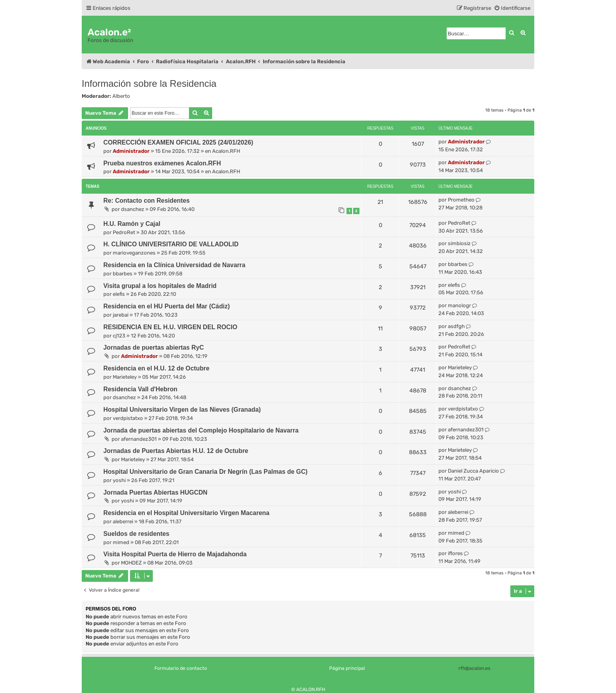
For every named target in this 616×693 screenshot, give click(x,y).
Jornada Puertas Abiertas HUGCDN (155, 492)
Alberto (121, 96)
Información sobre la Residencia (149, 83)
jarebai (121, 315)
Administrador (131, 151)
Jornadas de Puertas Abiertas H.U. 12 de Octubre (176, 451)
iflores (455, 553)
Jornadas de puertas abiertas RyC (154, 347)
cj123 (119, 336)
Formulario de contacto (181, 668)
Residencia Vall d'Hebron (140, 389)
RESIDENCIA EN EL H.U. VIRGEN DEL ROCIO (170, 327)
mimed (121, 542)
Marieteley (125, 377)
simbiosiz (459, 243)
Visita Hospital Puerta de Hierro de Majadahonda (175, 554)
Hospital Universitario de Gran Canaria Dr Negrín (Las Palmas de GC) (205, 472)
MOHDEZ (131, 563)
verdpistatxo (128, 418)
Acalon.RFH (226, 151)
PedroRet (124, 232)
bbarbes (123, 274)
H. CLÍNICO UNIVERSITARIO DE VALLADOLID (171, 244)
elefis (119, 294)
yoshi (119, 480)
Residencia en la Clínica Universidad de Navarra (174, 265)
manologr (459, 305)
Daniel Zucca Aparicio (473, 471)
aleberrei (123, 522)
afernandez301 (139, 439)
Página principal (347, 668)
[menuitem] (512, 8)
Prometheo (461, 200)
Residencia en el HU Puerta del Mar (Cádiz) (167, 306)
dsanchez (133, 209)
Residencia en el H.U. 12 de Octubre (156, 368)
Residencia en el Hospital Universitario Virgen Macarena (186, 513)
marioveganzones (134, 253)
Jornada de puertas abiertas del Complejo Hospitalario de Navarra (201, 430)
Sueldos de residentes (136, 534)
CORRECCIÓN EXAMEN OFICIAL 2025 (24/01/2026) (178, 142)
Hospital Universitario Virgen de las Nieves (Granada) (182, 410)
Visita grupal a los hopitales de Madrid (160, 286)
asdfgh (456, 326)
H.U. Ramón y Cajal (132, 224)
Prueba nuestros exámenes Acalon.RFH (162, 163)
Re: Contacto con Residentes (147, 201)
